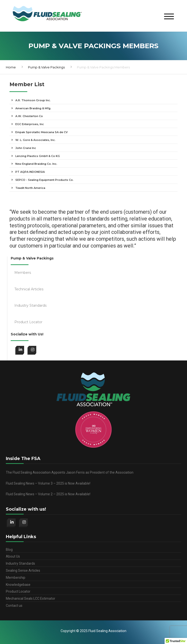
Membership (16, 578)
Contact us (14, 606)
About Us (13, 556)
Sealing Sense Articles (23, 570)
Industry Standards (20, 563)
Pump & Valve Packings (46, 67)
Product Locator (18, 591)
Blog (9, 550)
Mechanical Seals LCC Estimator (31, 598)
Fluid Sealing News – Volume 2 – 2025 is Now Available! (48, 494)
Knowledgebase (18, 585)
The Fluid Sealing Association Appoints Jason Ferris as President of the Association (70, 472)
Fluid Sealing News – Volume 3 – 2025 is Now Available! (48, 483)
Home (11, 67)
